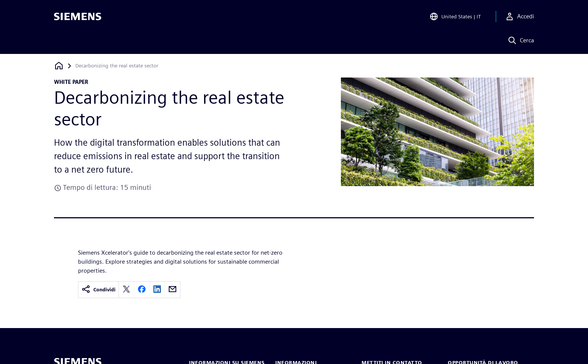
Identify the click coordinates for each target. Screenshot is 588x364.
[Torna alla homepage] (59, 66)
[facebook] (142, 290)
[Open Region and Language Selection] (455, 16)
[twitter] (126, 290)
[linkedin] (157, 290)
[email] (172, 290)
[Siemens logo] (78, 16)
